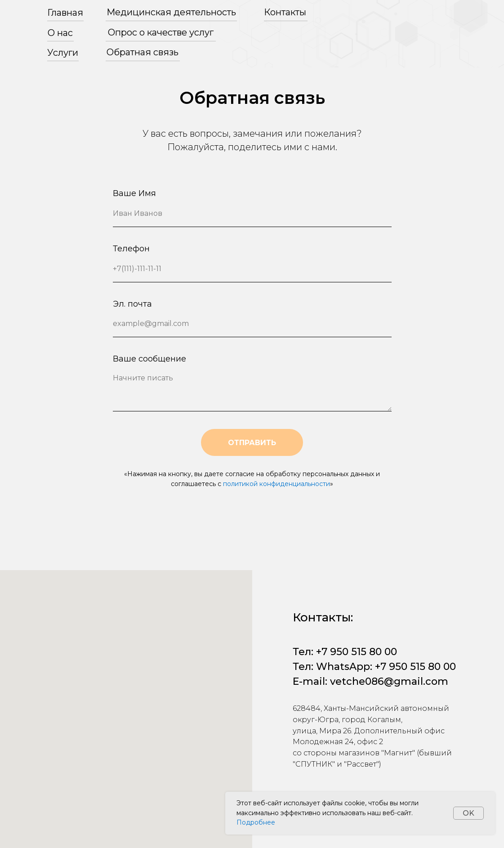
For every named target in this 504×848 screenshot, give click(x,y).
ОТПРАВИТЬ (252, 443)
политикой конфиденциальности (277, 484)
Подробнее (256, 822)
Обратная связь (143, 52)
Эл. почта (132, 304)
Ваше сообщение (149, 359)
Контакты (285, 12)
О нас (60, 33)
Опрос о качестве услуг (161, 32)
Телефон (131, 249)
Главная (65, 13)
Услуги (63, 53)
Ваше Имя (134, 193)
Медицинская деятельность (171, 12)
